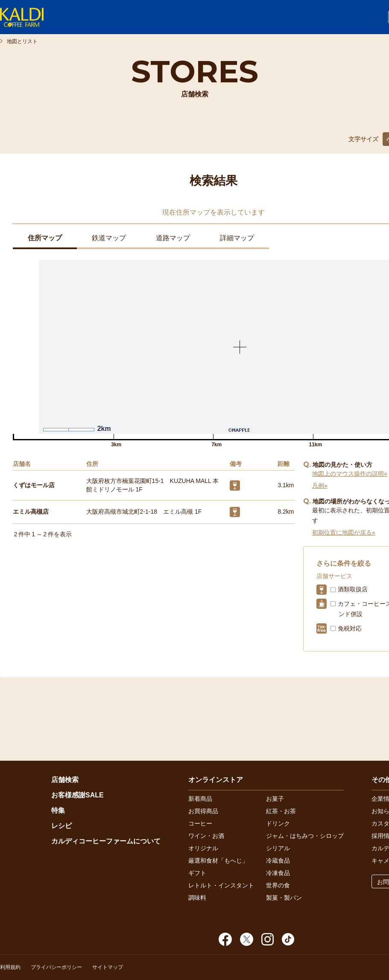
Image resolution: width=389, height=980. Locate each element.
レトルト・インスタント (221, 885)
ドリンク (278, 823)
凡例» (320, 486)
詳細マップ (237, 238)
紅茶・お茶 (281, 811)
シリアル (278, 848)
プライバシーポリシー (56, 967)
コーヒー (200, 823)
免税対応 (350, 628)
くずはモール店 (34, 485)
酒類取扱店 (353, 589)
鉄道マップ (109, 238)
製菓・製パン (284, 898)
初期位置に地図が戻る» (344, 532)
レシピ (61, 826)
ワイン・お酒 (206, 836)
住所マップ (45, 238)
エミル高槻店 (31, 512)
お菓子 (275, 799)
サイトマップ (108, 967)
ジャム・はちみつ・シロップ (305, 836)
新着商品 (200, 799)
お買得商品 (203, 811)
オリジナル (203, 848)
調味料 (197, 898)
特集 (58, 810)
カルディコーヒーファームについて (106, 841)
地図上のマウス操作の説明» (350, 474)
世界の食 (278, 885)
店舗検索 (65, 780)
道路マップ (173, 238)
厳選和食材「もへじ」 (218, 861)
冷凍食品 (278, 873)
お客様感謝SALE (78, 795)
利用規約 (10, 967)
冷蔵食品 (278, 861)
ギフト (197, 873)
